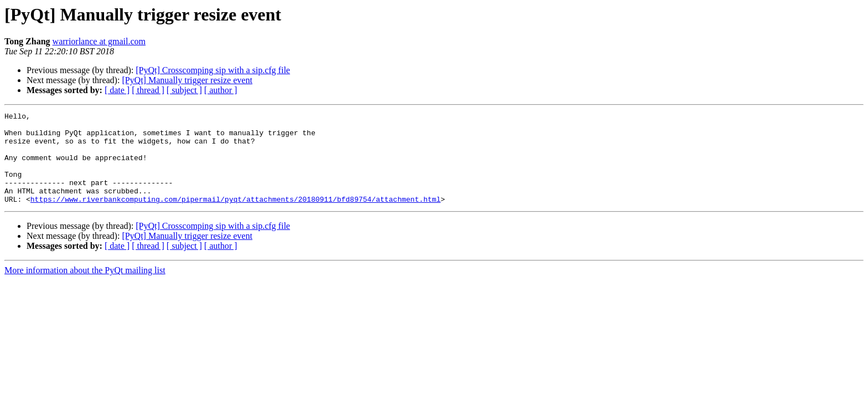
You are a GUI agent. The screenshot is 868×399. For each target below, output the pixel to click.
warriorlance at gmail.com (99, 41)
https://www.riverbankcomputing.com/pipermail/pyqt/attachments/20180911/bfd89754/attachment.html (236, 217)
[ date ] (117, 90)
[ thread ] (148, 90)
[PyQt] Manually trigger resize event (187, 80)
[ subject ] (184, 90)
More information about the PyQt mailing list (85, 288)
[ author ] (221, 90)
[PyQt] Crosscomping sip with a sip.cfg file (213, 70)
